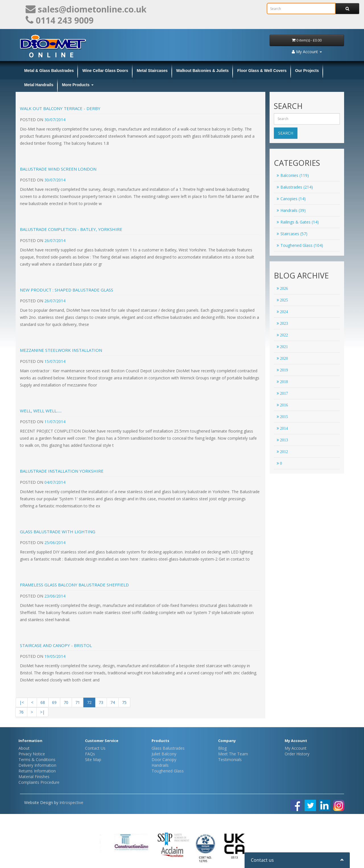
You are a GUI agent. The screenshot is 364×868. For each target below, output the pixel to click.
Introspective (71, 802)
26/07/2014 (55, 240)
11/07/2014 (55, 422)
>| (42, 712)
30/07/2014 (55, 120)
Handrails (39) (291, 210)
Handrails (160, 765)
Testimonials (230, 759)
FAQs (90, 754)
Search (286, 133)
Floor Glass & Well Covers (262, 71)
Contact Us (95, 748)
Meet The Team (233, 754)
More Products (78, 85)
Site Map (93, 759)
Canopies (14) (291, 199)
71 (78, 702)
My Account (296, 748)
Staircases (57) (292, 234)
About (24, 748)
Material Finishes (34, 777)
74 (113, 702)
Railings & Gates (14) (298, 222)
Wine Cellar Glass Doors (105, 71)
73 (101, 702)
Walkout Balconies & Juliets (203, 71)
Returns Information (37, 771)
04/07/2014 (55, 482)
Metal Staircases (152, 71)
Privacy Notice (32, 754)
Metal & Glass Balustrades (49, 71)
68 (43, 702)
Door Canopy (164, 759)
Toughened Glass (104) (300, 245)
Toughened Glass (168, 771)
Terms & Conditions (37, 759)
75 (124, 702)
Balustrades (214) (295, 187)
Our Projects (307, 71)
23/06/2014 (55, 596)
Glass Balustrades (168, 748)
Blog (222, 748)
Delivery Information (37, 765)
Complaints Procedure (39, 782)
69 (54, 702)
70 (66, 702)
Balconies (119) (293, 175)
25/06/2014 (55, 542)
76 (21, 712)
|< (22, 702)
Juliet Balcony (164, 754)
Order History (297, 754)
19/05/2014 (55, 656)
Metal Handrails (39, 85)
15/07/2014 (55, 361)
